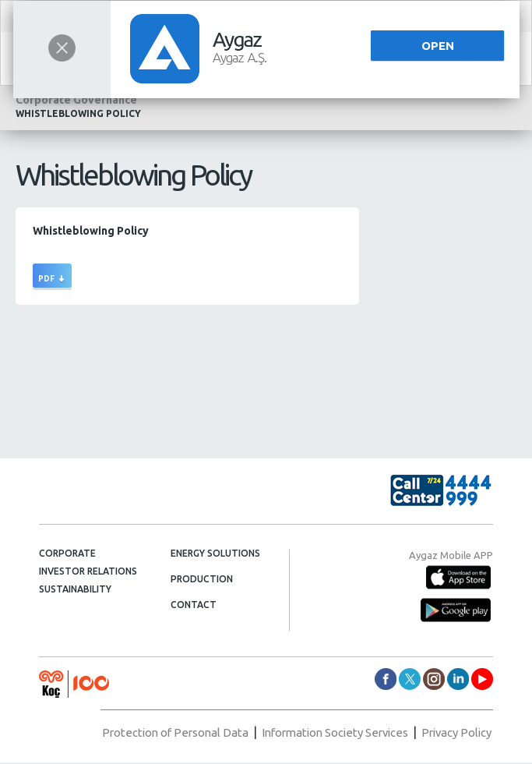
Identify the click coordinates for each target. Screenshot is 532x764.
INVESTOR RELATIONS (88, 571)
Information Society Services (321, 734)
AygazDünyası (482, 679)
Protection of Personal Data (148, 734)
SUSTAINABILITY (75, 589)
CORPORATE (67, 553)
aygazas (386, 679)
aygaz (434, 679)
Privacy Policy (453, 734)
